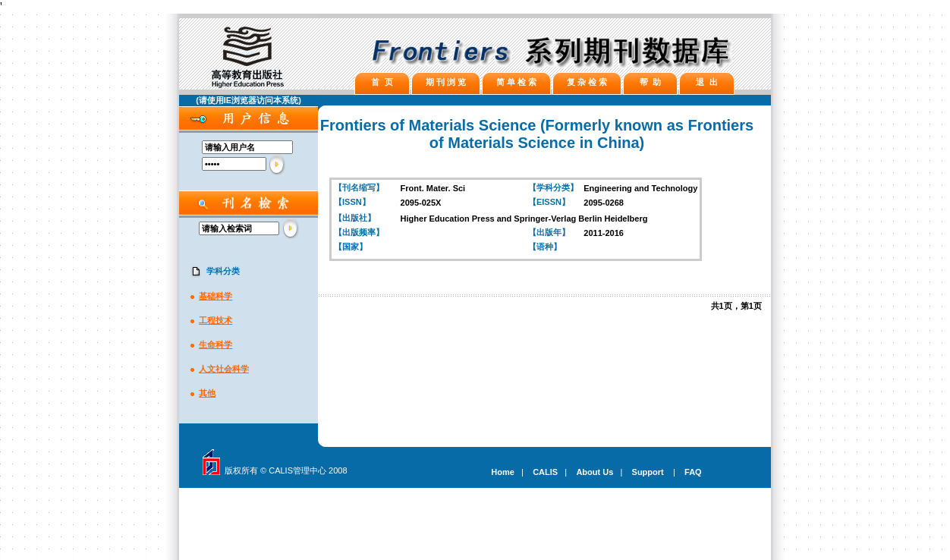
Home (503, 472)
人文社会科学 (224, 369)
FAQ (693, 472)
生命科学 (215, 344)
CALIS (545, 472)
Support (648, 472)
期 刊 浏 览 (446, 82)
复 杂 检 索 (587, 82)
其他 (207, 393)
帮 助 (650, 82)
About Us (595, 472)
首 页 (382, 82)
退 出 (706, 82)
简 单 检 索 (516, 82)
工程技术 (215, 320)
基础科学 (215, 296)
